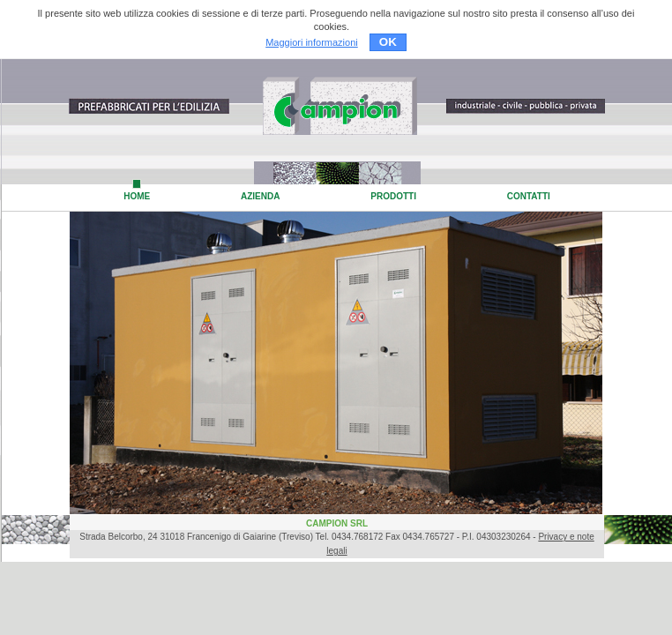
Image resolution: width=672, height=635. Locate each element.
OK (388, 42)
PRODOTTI (393, 196)
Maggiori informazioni (312, 42)
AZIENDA (260, 196)
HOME (137, 196)
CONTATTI (529, 196)
